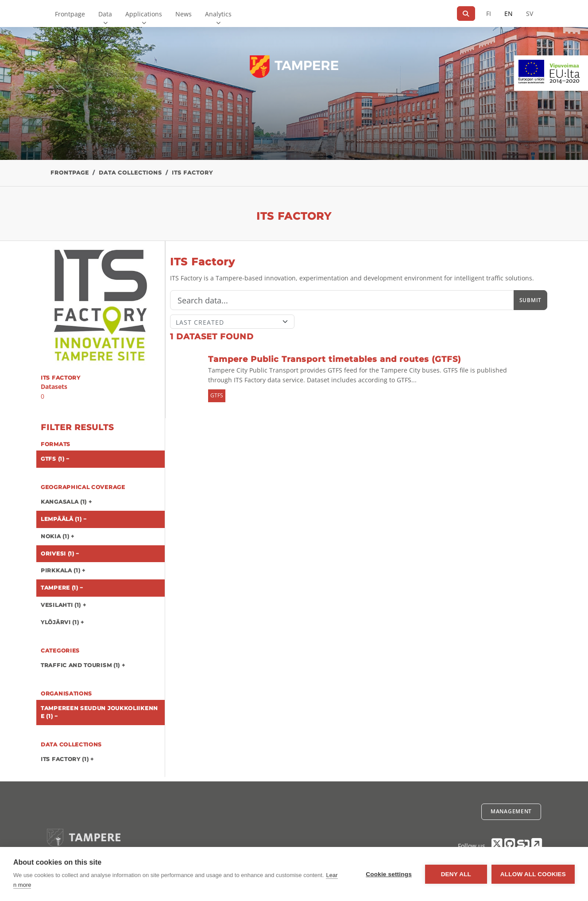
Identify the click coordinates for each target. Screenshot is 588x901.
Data (105, 14)
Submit (530, 300)
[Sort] (232, 322)
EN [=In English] (509, 14)
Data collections (130, 173)
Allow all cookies (533, 874)
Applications (144, 14)
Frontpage (70, 14)
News (184, 14)
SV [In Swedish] (530, 14)
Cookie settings (389, 874)
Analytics (218, 14)
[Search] (466, 14)
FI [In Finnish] (489, 14)
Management (511, 811)
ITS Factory (192, 173)
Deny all (456, 874)
